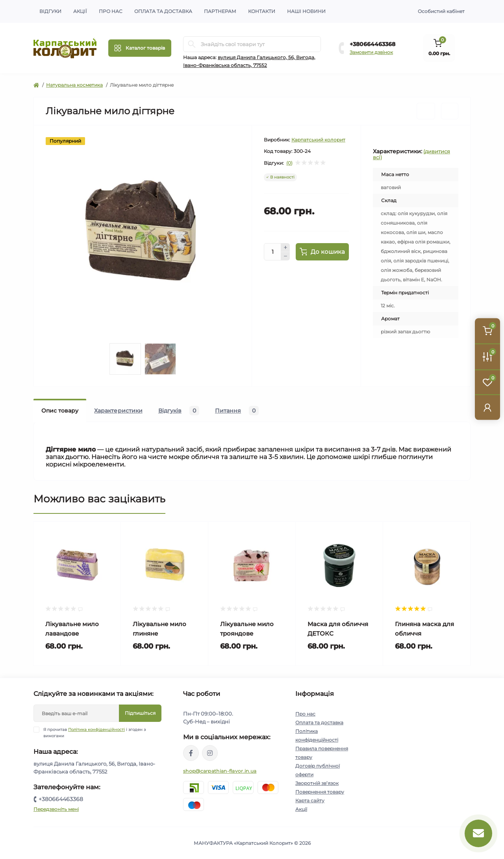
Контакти (262, 11)
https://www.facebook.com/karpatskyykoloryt (191, 753)
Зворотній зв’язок (317, 783)
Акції (80, 11)
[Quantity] (272, 252)
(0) (289, 163)
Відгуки (50, 11)
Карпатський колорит (318, 140)
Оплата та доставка (163, 11)
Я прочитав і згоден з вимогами (94, 733)
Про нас (111, 11)
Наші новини (306, 11)
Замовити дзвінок (371, 52)
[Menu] (140, 48)
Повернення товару (320, 792)
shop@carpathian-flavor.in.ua (220, 771)
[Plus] (285, 247)
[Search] (192, 44)
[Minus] (285, 257)
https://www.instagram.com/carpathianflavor (210, 753)
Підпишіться (140, 713)
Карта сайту (310, 800)
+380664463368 (372, 44)
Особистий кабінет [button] (441, 11)
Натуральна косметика (74, 85)
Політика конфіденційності (96, 730)
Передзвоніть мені (56, 809)
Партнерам (220, 11)
